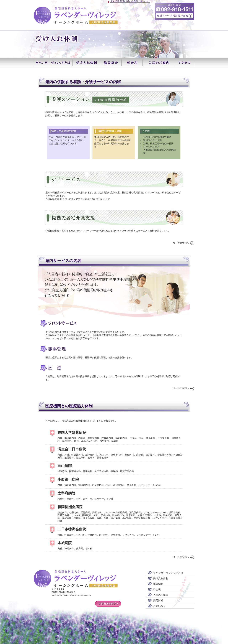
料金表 (132, 63)
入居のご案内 (158, 63)
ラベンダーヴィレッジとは (53, 63)
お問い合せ (159, 606)
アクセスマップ (108, 604)
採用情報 (158, 601)
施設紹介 (111, 63)
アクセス (184, 63)
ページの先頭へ (183, 243)
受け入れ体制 (86, 63)
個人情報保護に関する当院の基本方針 (130, 1)
